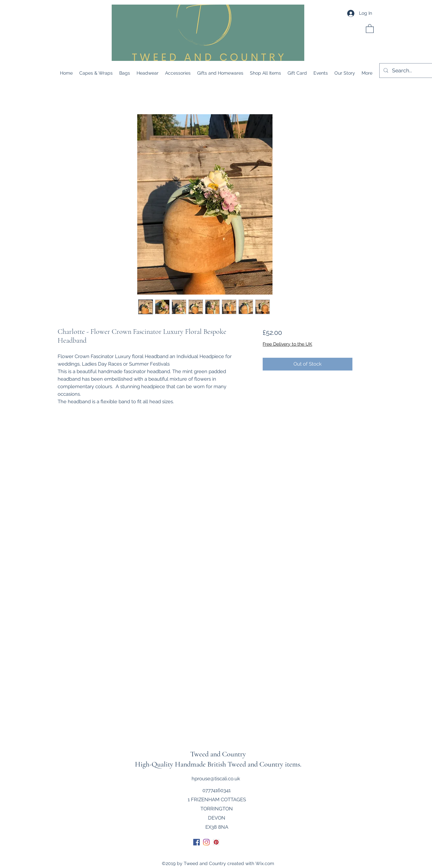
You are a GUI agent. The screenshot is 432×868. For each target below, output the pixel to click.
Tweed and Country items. (264, 764)
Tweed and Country (218, 754)
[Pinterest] (216, 842)
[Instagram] (206, 842)
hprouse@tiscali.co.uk (216, 779)
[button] (370, 28)
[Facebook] (197, 842)
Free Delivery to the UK (287, 344)
